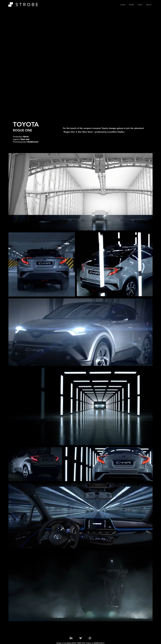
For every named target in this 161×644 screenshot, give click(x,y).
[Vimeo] (80, 638)
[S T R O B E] (29, 5)
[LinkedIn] (71, 638)
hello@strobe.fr (99, 643)
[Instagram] (90, 638)
